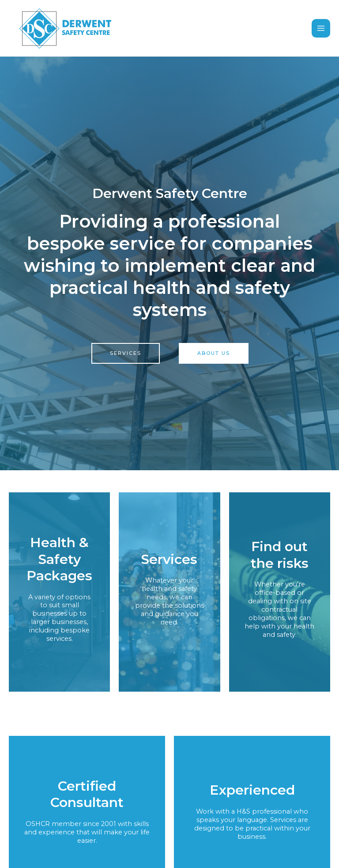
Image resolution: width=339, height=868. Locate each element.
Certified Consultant (87, 796)
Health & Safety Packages (59, 560)
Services (169, 560)
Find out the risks (280, 556)
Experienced (252, 791)
